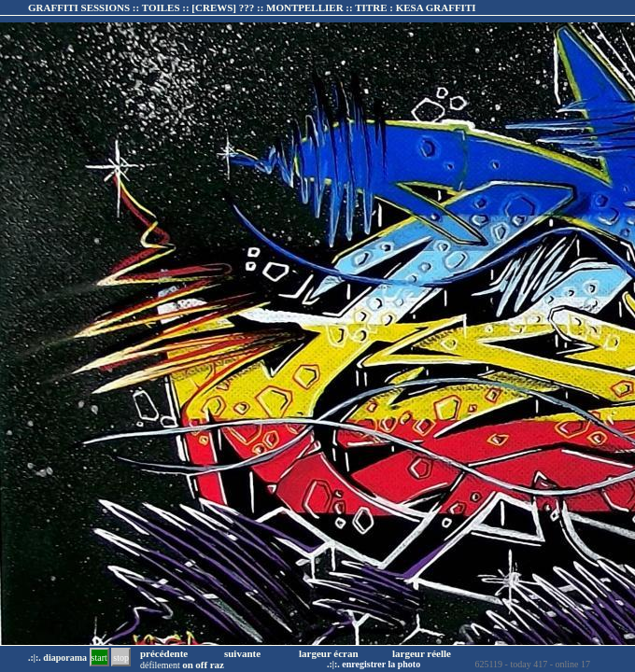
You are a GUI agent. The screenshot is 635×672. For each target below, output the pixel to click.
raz (217, 665)
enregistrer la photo (381, 664)
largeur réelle (422, 653)
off (201, 665)
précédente (164, 653)
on (188, 665)
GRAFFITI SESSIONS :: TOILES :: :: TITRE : (252, 7)
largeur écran (329, 653)
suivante (242, 653)
